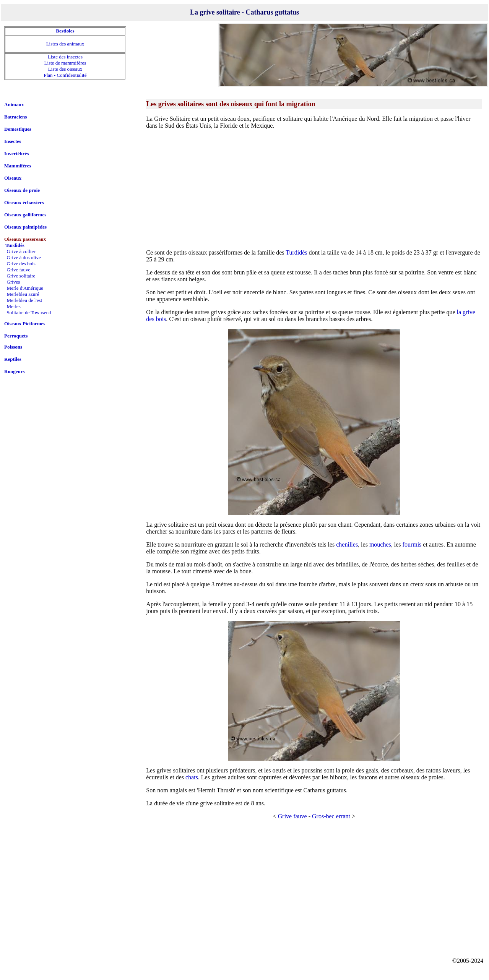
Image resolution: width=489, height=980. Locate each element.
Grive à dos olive (24, 257)
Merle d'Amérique (25, 288)
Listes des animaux (65, 44)
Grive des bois (21, 264)
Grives (14, 282)
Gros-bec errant (331, 816)
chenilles (347, 544)
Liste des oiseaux (65, 69)
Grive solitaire (21, 276)
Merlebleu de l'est (25, 300)
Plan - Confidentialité (65, 75)
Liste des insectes (65, 57)
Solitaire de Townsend (29, 312)
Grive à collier (21, 251)
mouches (380, 544)
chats (192, 777)
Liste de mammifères (65, 63)
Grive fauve (292, 816)
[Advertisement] (314, 189)
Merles (14, 306)
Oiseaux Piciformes (25, 324)
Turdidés (296, 252)
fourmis (412, 544)
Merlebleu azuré (23, 294)
